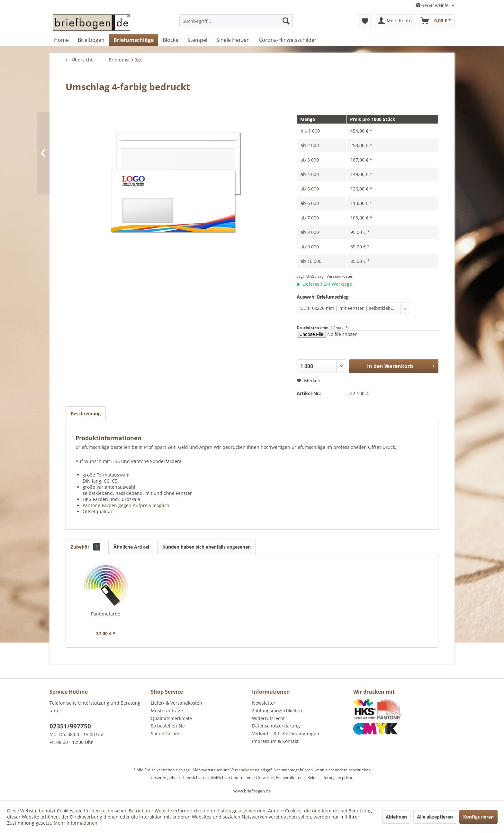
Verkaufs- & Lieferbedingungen (286, 733)
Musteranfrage (167, 711)
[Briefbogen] (91, 40)
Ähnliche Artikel (131, 547)
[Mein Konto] (395, 21)
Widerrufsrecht (268, 718)
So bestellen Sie (168, 726)
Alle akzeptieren (435, 817)
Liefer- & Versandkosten (176, 703)
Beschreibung (86, 414)
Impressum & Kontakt (275, 741)
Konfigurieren (478, 817)
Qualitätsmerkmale (171, 718)
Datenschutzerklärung (276, 726)
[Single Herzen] (233, 40)
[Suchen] (286, 21)
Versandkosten (244, 770)
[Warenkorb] (436, 21)
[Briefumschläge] (134, 40)
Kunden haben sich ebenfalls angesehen (207, 547)
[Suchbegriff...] (236, 21)
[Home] (61, 40)
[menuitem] (236, 24)
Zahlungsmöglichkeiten (277, 711)
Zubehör (85, 547)
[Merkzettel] (365, 21)
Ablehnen (396, 817)
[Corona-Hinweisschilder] (288, 40)
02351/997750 (70, 726)
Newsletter (264, 703)
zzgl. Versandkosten (335, 276)
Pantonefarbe (106, 614)
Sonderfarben (166, 733)
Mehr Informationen (76, 823)
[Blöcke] (171, 40)
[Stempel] (197, 40)
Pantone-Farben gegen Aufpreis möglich (126, 505)
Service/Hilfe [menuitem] (433, 5)
